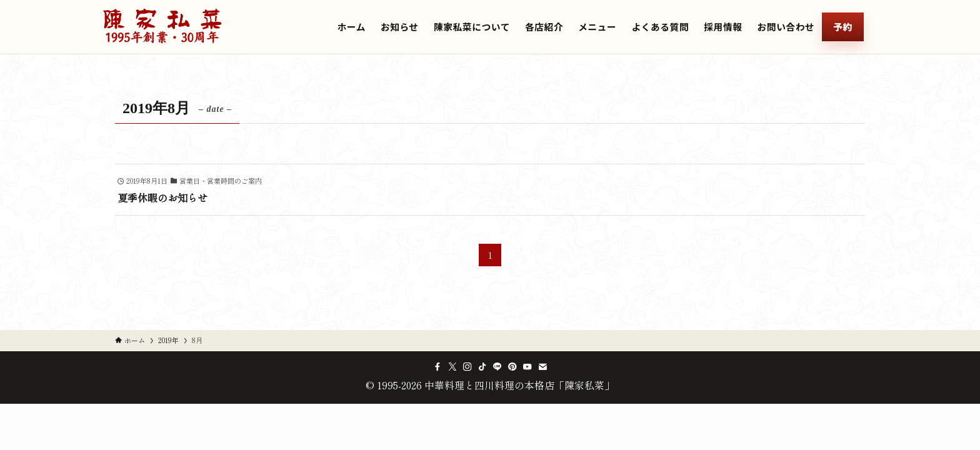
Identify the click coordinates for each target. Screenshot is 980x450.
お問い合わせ (786, 27)
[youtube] (527, 367)
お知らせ (400, 27)
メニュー (597, 27)
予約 (843, 27)
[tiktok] (482, 367)
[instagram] (467, 367)
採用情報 (723, 27)
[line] (497, 367)
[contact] (542, 367)
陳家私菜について (472, 27)
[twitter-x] (452, 367)
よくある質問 (660, 27)
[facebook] (437, 367)
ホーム (352, 27)
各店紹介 (544, 27)
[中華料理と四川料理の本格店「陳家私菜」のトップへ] (162, 27)
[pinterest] (512, 367)
